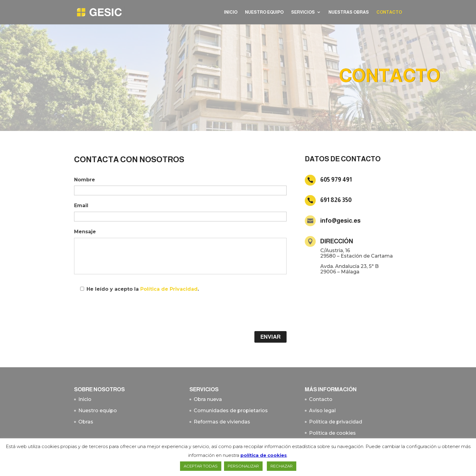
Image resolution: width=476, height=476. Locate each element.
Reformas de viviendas (222, 422)
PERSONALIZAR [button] (243, 466)
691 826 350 (336, 200)
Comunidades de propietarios (231, 411)
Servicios (303, 12)
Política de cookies (332, 433)
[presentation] (120, 313)
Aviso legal (322, 411)
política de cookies (264, 455)
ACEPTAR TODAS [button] (201, 466)
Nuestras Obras (349, 12)
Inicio (231, 12)
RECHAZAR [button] (282, 466)
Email (81, 205)
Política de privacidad (336, 422)
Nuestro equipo (264, 12)
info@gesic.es (340, 221)
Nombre (85, 180)
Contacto (389, 12)
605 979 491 (336, 180)
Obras (86, 422)
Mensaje (85, 232)
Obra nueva (208, 399)
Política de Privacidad (169, 289)
